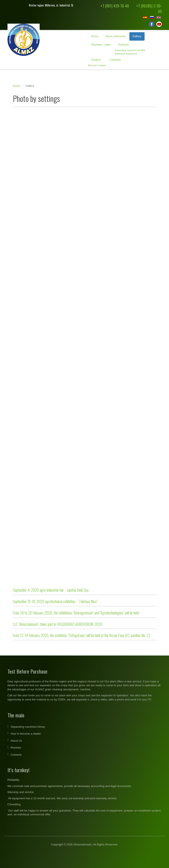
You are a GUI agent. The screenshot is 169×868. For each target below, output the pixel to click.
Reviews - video (101, 45)
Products (123, 45)
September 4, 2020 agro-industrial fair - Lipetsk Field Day (51, 590)
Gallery (137, 36)
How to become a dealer (26, 734)
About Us (16, 741)
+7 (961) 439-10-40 (115, 6)
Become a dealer (97, 65)
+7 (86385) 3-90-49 (149, 9)
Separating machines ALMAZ (130, 50)
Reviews (16, 748)
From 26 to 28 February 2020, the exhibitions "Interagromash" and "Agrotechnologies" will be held (76, 613)
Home (95, 36)
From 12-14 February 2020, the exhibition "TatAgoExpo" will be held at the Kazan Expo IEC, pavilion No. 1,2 (82, 635)
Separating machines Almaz (28, 727)
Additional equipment (126, 54)
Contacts (115, 60)
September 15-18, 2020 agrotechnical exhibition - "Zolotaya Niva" (55, 601)
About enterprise (115, 36)
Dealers (96, 60)
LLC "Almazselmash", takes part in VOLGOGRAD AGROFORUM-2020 (58, 624)
